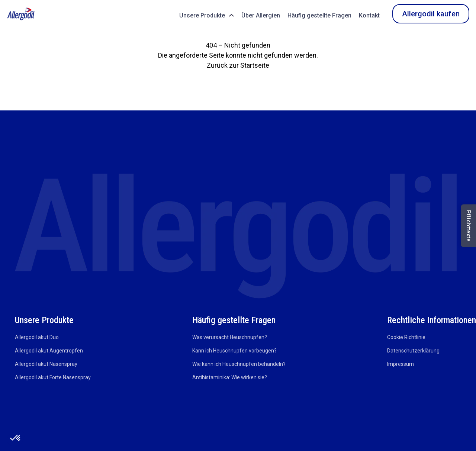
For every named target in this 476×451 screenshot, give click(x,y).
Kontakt (369, 15)
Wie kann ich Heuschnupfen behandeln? (239, 364)
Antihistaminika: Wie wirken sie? (230, 377)
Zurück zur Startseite (238, 65)
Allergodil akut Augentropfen (49, 351)
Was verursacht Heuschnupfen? (230, 337)
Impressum (401, 364)
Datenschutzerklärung (413, 351)
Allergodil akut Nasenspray (46, 364)
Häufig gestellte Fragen (319, 15)
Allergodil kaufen (431, 14)
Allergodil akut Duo (37, 337)
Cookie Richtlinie (406, 337)
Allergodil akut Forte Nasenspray (53, 377)
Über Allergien (261, 15)
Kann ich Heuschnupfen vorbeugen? (234, 351)
